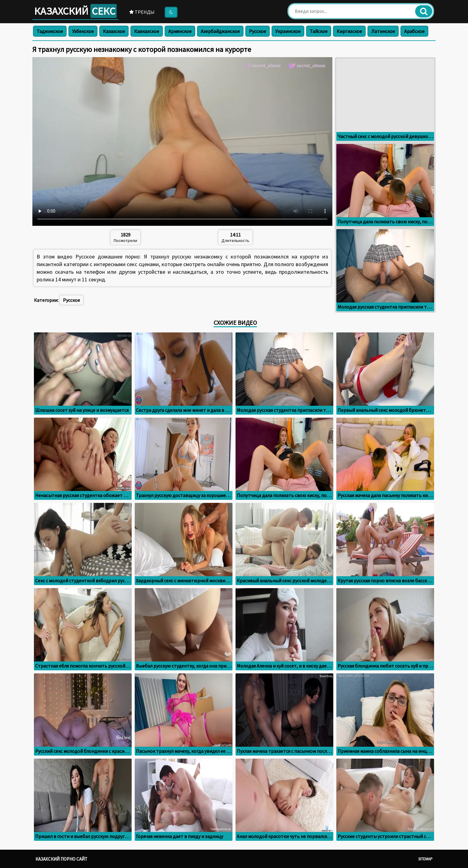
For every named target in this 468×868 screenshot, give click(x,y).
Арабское (414, 31)
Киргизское (349, 31)
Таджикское (50, 31)
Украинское (288, 31)
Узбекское (83, 31)
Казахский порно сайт (61, 859)
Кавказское (147, 31)
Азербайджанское (220, 31)
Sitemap (425, 859)
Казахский (75, 11)
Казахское (114, 31)
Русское (258, 31)
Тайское (319, 31)
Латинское (383, 31)
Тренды (142, 12)
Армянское (180, 31)
